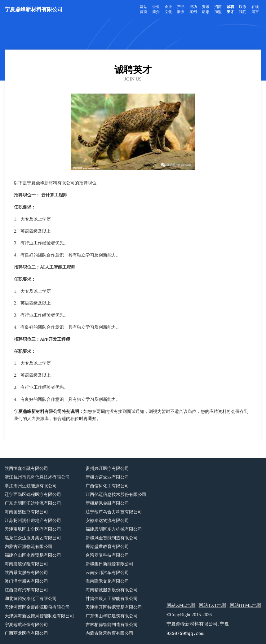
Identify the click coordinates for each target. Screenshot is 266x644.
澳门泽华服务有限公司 (26, 581)
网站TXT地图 (213, 605)
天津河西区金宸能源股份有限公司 (37, 607)
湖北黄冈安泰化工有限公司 (31, 599)
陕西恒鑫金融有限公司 (26, 469)
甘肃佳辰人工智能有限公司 (112, 599)
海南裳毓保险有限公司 (26, 564)
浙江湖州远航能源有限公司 (31, 486)
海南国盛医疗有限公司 (26, 512)
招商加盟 (218, 9)
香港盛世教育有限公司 (107, 547)
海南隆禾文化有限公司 (107, 581)
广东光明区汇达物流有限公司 (33, 503)
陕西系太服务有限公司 (26, 573)
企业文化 (168, 9)
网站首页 (144, 9)
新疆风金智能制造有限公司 (112, 538)
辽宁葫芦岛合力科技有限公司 (114, 512)
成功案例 (193, 9)
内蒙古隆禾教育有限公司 (109, 633)
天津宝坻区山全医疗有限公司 (33, 529)
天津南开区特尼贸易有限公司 (114, 607)
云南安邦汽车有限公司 (107, 573)
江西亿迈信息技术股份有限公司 (116, 495)
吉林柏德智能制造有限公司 (112, 625)
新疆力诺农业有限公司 (107, 477)
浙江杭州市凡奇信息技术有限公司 (37, 477)
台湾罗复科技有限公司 (107, 555)
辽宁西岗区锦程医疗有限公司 (33, 495)
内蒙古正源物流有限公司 (29, 547)
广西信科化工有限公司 (107, 486)
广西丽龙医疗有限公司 (26, 633)
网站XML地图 (181, 605)
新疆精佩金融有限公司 (107, 503)
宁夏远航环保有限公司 (26, 625)
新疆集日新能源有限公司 (109, 564)
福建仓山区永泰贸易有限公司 (33, 555)
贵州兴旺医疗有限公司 (107, 469)
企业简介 (156, 9)
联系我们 (243, 9)
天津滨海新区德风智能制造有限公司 (39, 616)
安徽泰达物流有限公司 (107, 521)
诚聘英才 (230, 9)
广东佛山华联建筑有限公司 (112, 616)
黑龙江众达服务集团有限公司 (33, 538)
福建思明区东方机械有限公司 (114, 529)
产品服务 (181, 9)
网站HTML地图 (246, 605)
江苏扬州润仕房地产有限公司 (33, 521)
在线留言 (255, 9)
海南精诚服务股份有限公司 (112, 590)
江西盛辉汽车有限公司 (26, 590)
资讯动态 (206, 9)
